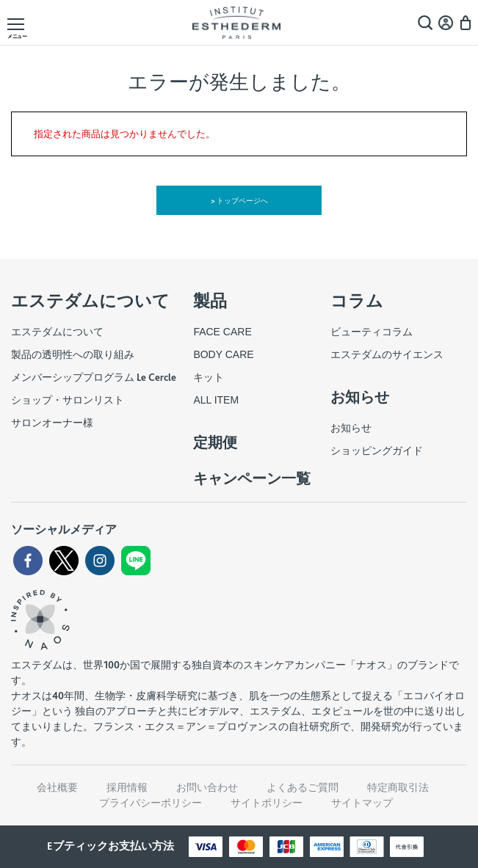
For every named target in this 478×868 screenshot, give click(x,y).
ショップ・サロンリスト (68, 400)
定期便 (215, 442)
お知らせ (351, 428)
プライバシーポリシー (151, 803)
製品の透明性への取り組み (73, 354)
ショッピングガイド (377, 451)
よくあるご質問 (303, 787)
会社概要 (57, 787)
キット (209, 377)
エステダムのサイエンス (387, 354)
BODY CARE (223, 354)
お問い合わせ (207, 787)
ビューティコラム (372, 332)
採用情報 (127, 787)
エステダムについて (57, 332)
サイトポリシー (267, 803)
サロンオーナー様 (52, 423)
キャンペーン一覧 (252, 478)
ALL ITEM (216, 400)
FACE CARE (222, 332)
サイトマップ (362, 803)
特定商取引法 (398, 787)
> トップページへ (239, 200)
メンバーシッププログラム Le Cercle (94, 377)
